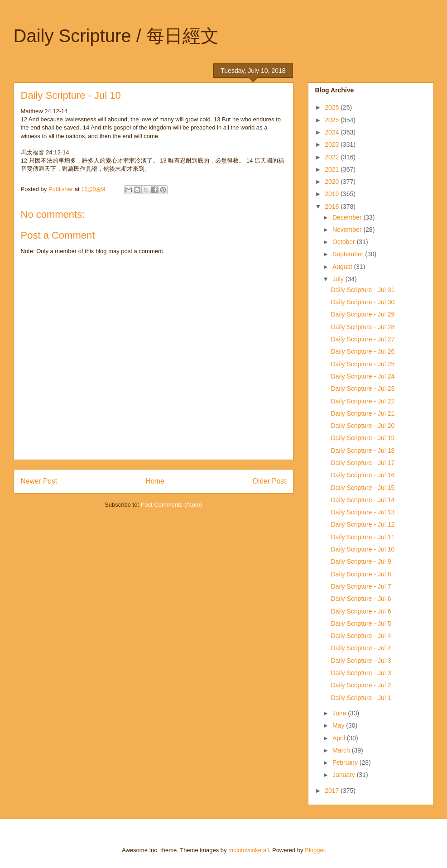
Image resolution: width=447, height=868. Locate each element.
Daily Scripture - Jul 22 (363, 401)
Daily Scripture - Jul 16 (363, 475)
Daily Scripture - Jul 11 (363, 537)
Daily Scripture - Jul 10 (363, 549)
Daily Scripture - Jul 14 (363, 500)
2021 (333, 169)
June (340, 713)
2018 (333, 206)
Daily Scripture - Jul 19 (363, 438)
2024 (333, 132)
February (346, 762)
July (339, 279)
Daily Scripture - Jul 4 (361, 636)
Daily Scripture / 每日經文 (116, 36)
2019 (333, 194)
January (345, 775)
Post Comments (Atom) (171, 505)
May (339, 725)
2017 (333, 791)
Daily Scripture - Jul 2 (361, 685)
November (348, 230)
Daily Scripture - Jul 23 (363, 388)
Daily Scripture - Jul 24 (363, 376)
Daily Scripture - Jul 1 (361, 698)
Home (155, 481)
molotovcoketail (249, 850)
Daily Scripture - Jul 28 (363, 327)
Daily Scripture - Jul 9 (361, 561)
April (340, 738)
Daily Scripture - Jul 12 (363, 524)
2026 (333, 107)
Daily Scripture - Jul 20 (363, 426)
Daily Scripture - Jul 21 (363, 413)
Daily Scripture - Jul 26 (363, 351)
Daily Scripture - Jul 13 (363, 512)
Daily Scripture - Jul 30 (363, 302)
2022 (333, 157)
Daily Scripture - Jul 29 (363, 314)
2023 (333, 144)
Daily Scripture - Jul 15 (363, 488)
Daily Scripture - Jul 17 (363, 463)
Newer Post (39, 481)
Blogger (315, 850)
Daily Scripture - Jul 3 (361, 661)
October (345, 242)
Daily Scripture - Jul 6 (361, 599)
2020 (333, 182)
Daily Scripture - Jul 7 (361, 586)
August (343, 267)
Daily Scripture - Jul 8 (361, 574)
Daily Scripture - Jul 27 (363, 339)
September (349, 254)
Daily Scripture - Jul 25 (363, 364)
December (348, 217)
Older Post (269, 481)
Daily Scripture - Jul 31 (363, 290)
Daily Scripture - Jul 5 (361, 623)
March (342, 750)
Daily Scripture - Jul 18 (363, 451)
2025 (333, 120)
